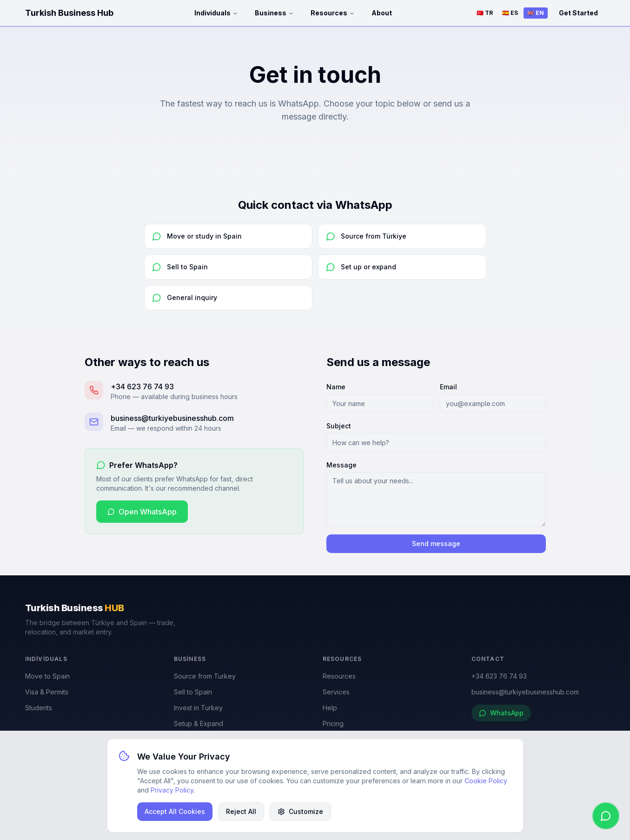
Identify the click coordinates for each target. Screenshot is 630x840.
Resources (333, 13)
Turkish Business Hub (69, 13)
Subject (339, 426)
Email (448, 387)
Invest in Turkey (198, 708)
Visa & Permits (47, 692)
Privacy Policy (172, 790)
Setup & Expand (199, 723)
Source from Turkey (205, 676)
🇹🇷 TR (485, 13)
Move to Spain (47, 676)
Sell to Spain (193, 692)
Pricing (333, 723)
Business (274, 13)
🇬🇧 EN (536, 13)
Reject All (241, 811)
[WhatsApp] (606, 816)
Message (342, 465)
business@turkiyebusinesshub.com (525, 692)
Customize (300, 811)
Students (39, 708)
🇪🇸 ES (510, 13)
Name (336, 387)
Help (330, 708)
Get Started (578, 13)
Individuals (216, 13)
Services (336, 692)
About (382, 13)
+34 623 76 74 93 (499, 676)
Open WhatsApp (142, 512)
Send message (436, 543)
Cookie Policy (486, 781)
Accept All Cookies (175, 811)
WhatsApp (501, 713)
